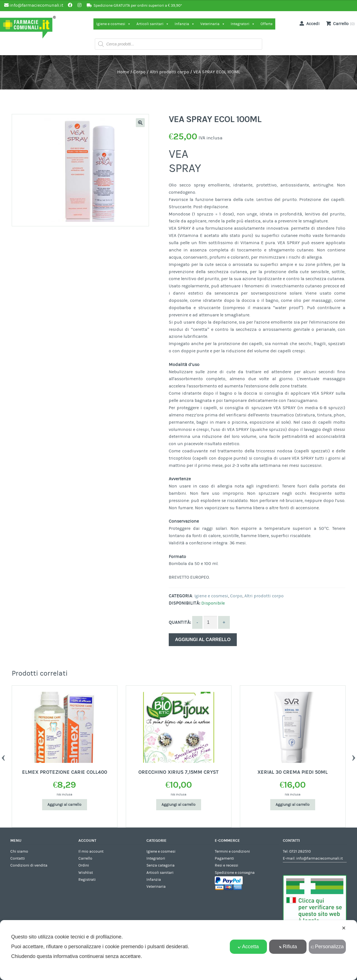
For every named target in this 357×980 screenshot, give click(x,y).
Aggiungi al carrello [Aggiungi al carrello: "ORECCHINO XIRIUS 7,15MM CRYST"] (178, 805)
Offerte (266, 24)
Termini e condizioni (232, 852)
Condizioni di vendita (29, 865)
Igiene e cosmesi (114, 24)
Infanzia (185, 24)
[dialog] (178, 950)
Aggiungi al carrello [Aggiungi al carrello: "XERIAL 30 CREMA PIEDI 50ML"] (293, 805)
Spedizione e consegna (235, 873)
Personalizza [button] (327, 947)
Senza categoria (161, 865)
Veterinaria (213, 24)
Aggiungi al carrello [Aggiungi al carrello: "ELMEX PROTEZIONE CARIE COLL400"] (64, 805)
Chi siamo (19, 852)
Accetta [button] (248, 947)
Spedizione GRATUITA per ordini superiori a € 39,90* (138, 6)
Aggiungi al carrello (203, 640)
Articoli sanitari (153, 24)
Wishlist (86, 873)
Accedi (308, 23)
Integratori (243, 24)
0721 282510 (300, 852)
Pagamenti (224, 858)
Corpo (139, 72)
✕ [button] (344, 928)
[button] (140, 123)
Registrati (87, 880)
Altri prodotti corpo (169, 72)
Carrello (85, 858)
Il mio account (91, 852)
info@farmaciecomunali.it (319, 858)
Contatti (18, 858)
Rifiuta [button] (288, 947)
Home (123, 72)
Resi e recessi (226, 865)
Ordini (84, 865)
